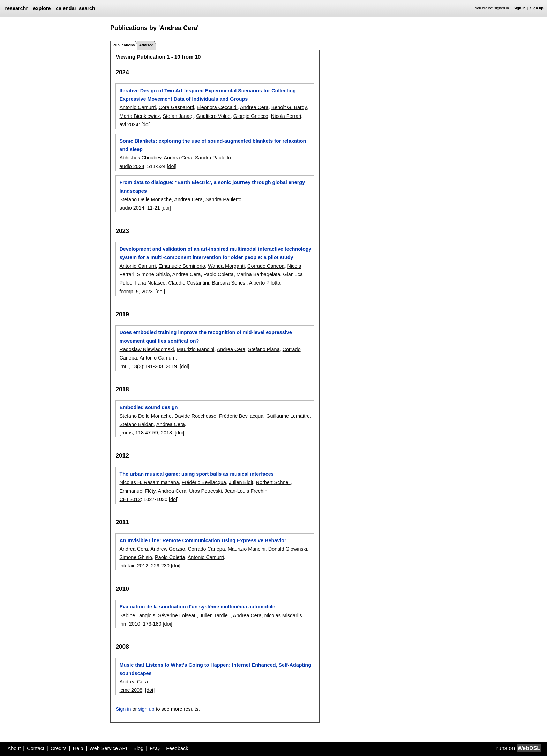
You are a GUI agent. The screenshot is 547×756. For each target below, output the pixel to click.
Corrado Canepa (266, 266)
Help (78, 748)
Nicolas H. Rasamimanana (149, 482)
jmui (124, 366)
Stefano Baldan (136, 424)
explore (42, 8)
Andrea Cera (254, 107)
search (87, 8)
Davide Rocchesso (195, 416)
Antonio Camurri (137, 107)
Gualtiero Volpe (213, 116)
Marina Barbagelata (258, 274)
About (14, 748)
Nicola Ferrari (286, 116)
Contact (36, 748)
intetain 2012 (134, 566)
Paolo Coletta (218, 274)
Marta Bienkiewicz (140, 116)
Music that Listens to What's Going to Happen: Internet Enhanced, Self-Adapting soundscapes (215, 669)
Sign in (520, 8)
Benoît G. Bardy (289, 107)
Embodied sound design (148, 407)
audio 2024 (132, 166)
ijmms (126, 433)
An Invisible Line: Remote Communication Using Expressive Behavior (203, 540)
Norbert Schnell (273, 482)
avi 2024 (129, 124)
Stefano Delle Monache (145, 199)
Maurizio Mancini (195, 349)
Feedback (177, 748)
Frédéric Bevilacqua (241, 416)
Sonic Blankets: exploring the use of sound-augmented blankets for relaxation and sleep (213, 145)
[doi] (146, 124)
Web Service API (108, 748)
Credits (59, 748)
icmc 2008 (131, 690)
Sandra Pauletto (213, 158)
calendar (66, 8)
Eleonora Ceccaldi (217, 107)
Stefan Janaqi (178, 116)
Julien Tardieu (215, 615)
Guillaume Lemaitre (288, 416)
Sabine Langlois (137, 615)
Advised (146, 45)
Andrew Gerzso (168, 549)
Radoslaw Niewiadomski (147, 349)
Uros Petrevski (205, 491)
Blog (138, 748)
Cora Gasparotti (176, 107)
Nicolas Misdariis (283, 615)
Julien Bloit (241, 482)
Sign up (537, 8)
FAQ (155, 748)
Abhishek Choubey (140, 158)
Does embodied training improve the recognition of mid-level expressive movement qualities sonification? (205, 337)
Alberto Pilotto (265, 283)
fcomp (126, 292)
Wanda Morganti (226, 266)
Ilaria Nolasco (150, 283)
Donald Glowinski (288, 549)
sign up (146, 709)
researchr (16, 8)
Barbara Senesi (229, 283)
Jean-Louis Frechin (246, 491)
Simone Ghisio (153, 274)
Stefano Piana (264, 349)
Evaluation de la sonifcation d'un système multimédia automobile (197, 607)
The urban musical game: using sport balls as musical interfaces (196, 474)
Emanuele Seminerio (182, 266)
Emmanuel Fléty (137, 491)
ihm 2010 (130, 624)
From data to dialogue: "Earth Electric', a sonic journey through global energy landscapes (212, 187)
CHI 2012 (130, 499)
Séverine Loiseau (177, 615)
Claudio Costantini (189, 283)
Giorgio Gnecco (251, 116)
